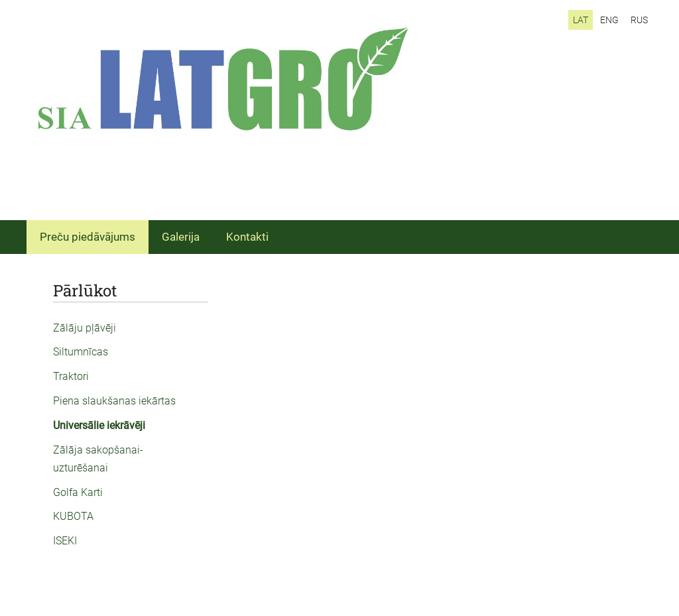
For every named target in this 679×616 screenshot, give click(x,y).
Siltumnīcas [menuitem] (81, 352)
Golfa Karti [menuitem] (78, 492)
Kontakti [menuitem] (247, 237)
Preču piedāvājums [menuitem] (88, 237)
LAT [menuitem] (581, 20)
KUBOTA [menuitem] (73, 516)
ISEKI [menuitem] (65, 541)
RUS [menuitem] (639, 20)
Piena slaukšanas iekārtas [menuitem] (114, 401)
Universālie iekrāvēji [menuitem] (99, 425)
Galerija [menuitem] (181, 237)
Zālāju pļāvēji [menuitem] (85, 328)
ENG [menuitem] (609, 20)
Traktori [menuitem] (71, 376)
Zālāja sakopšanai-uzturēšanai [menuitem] (98, 459)
